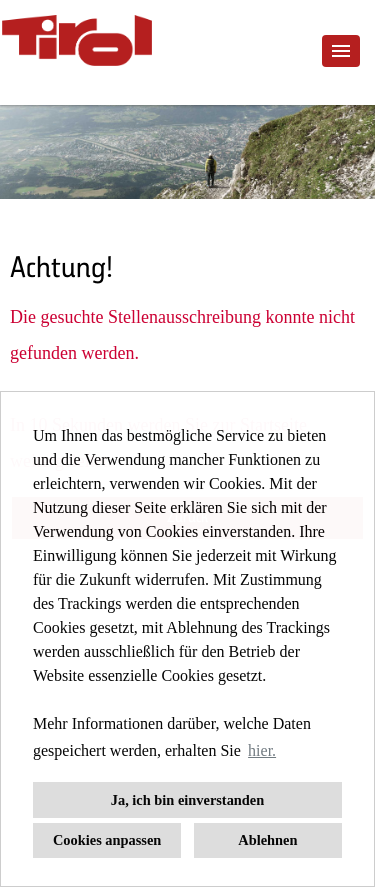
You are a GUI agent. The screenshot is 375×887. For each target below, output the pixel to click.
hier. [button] (262, 750)
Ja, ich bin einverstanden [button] (188, 800)
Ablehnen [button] (267, 840)
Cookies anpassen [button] (107, 840)
